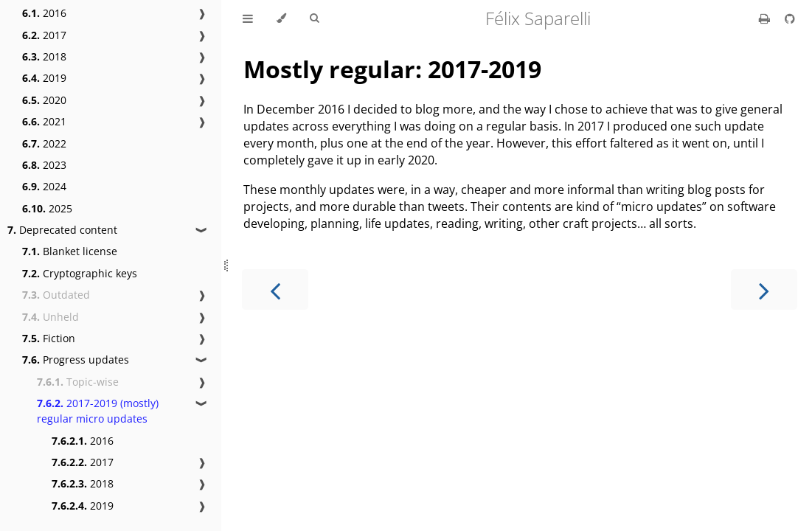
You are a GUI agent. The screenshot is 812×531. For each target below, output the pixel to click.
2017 (44, 35)
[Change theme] (281, 18)
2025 (47, 208)
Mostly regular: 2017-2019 (392, 69)
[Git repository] (790, 18)
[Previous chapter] (275, 289)
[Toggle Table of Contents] (248, 18)
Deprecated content (62, 230)
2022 (44, 143)
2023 (44, 165)
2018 (44, 56)
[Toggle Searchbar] (314, 18)
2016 (44, 13)
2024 (44, 186)
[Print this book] (766, 18)
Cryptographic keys (80, 273)
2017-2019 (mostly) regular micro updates (98, 411)
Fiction (49, 338)
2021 (44, 121)
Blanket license (70, 251)
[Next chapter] (764, 289)
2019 (44, 78)
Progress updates (76, 360)
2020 (44, 100)
